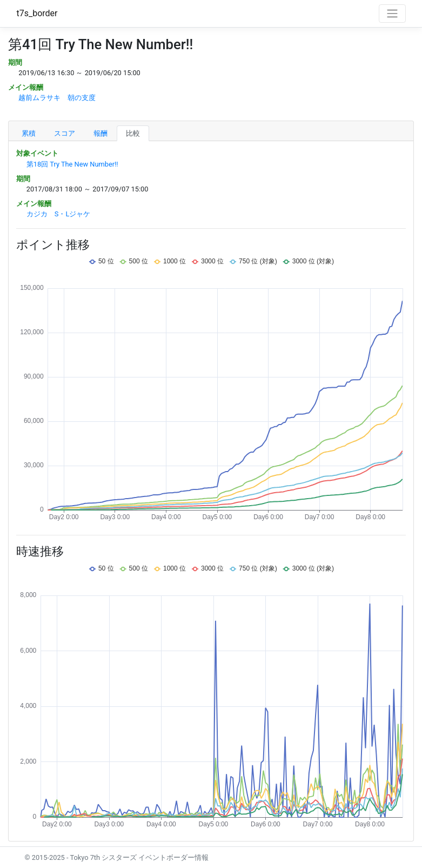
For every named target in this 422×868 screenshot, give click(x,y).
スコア (65, 133)
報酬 (101, 133)
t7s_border (37, 13)
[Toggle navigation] (392, 14)
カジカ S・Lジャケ (59, 214)
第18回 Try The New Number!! (72, 164)
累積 (29, 133)
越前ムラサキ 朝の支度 (57, 98)
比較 (133, 133)
